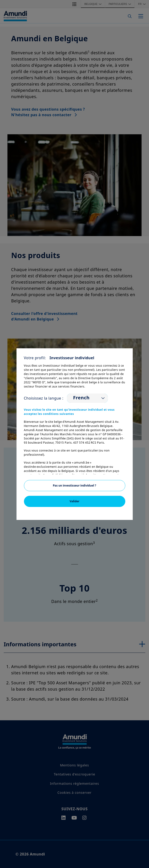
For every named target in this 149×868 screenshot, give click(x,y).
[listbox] (87, 398)
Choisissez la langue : (44, 398)
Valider (74, 501)
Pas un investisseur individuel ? (74, 485)
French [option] (81, 398)
